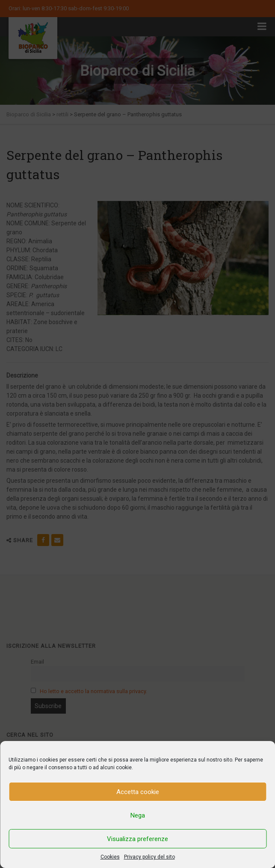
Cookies (110, 857)
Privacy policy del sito (149, 857)
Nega (138, 815)
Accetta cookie (138, 792)
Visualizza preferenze (137, 839)
